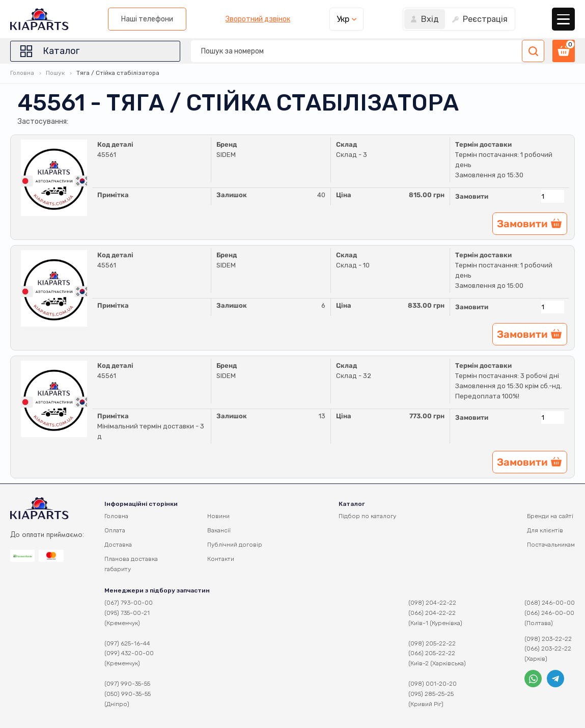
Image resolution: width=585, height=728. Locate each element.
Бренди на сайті (550, 516)
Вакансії (219, 530)
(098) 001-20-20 (433, 684)
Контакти (221, 559)
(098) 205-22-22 (432, 643)
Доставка (118, 545)
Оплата (115, 530)
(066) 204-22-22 (432, 613)
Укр (343, 19)
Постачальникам (551, 545)
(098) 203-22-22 (548, 639)
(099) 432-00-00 (129, 653)
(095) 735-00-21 (127, 613)
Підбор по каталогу (367, 516)
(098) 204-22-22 (432, 603)
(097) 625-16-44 (127, 643)
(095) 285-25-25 (431, 694)
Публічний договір (235, 545)
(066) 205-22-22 (432, 653)
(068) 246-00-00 (550, 603)
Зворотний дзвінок (258, 19)
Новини (218, 516)
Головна (22, 73)
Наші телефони (147, 19)
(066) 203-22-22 (548, 649)
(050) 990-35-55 (128, 694)
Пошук (55, 73)
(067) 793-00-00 (129, 603)
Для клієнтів (545, 530)
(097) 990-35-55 (127, 684)
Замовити (472, 196)
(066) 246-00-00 (549, 613)
